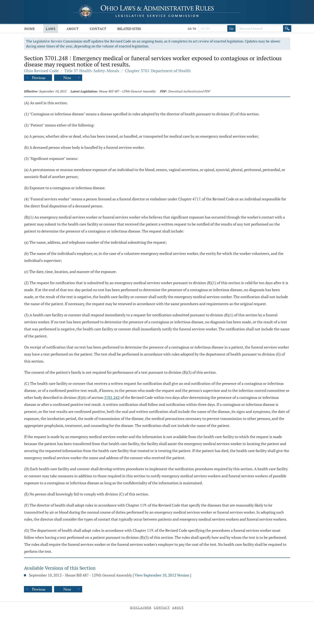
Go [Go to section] (231, 28)
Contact (98, 29)
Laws (51, 29)
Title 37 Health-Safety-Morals (92, 71)
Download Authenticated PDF (189, 91)
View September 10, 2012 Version (162, 575)
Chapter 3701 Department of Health (158, 71)
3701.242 (112, 397)
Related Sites (129, 29)
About (73, 29)
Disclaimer (141, 608)
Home (30, 29)
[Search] (287, 28)
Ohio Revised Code (41, 71)
